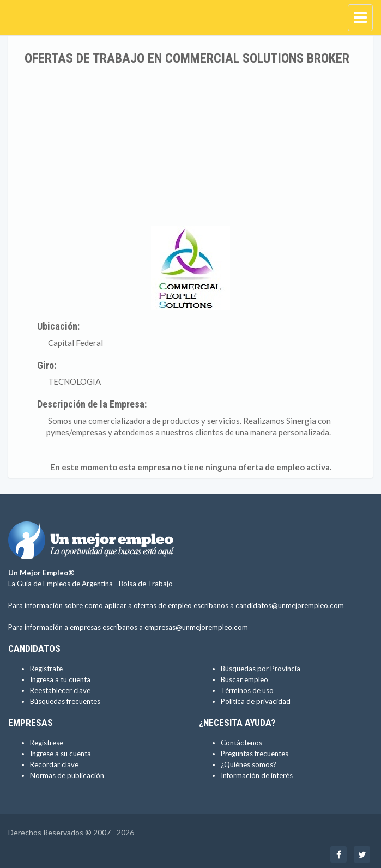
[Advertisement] (190, 147)
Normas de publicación (67, 775)
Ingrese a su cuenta (61, 754)
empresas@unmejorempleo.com (196, 627)
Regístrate (46, 669)
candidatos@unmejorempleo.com (290, 605)
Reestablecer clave (60, 690)
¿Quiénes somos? (249, 764)
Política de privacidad (256, 701)
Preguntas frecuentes (255, 754)
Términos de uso (247, 690)
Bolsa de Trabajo (146, 584)
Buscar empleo (244, 679)
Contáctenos (241, 743)
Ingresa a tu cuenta (60, 679)
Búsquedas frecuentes (65, 701)
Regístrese (47, 743)
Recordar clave (54, 764)
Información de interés (257, 775)
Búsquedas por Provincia (261, 669)
